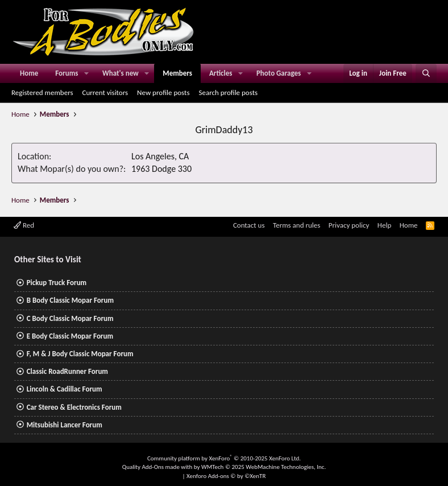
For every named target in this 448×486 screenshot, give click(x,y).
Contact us (249, 225)
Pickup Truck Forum (57, 283)
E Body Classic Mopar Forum (70, 336)
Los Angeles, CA (160, 156)
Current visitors (105, 92)
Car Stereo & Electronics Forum (74, 407)
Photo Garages (279, 73)
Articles (221, 73)
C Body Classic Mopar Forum (70, 318)
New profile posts (163, 92)
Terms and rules (296, 225)
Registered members (42, 92)
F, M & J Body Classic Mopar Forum (80, 354)
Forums (67, 73)
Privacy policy (349, 225)
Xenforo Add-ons (226, 476)
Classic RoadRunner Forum (67, 371)
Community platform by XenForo (224, 458)
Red (24, 225)
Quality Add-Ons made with (158, 467)
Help (384, 225)
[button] (86, 73)
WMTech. (264, 467)
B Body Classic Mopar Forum (70, 300)
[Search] (426, 73)
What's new (121, 73)
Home (29, 73)
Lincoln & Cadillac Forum (65, 389)
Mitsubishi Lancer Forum (65, 425)
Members (177, 73)
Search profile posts (228, 92)
